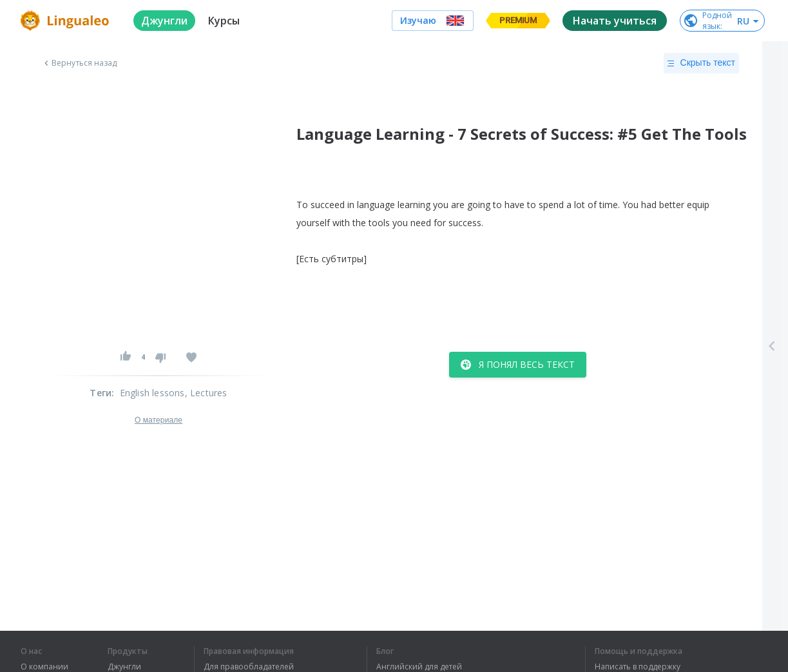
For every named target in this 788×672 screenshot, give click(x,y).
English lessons (152, 393)
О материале (159, 420)
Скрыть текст (701, 63)
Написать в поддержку (638, 667)
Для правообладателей (249, 667)
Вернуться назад (79, 63)
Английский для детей (419, 667)
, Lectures (206, 393)
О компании (44, 667)
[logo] (67, 21)
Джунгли (124, 667)
